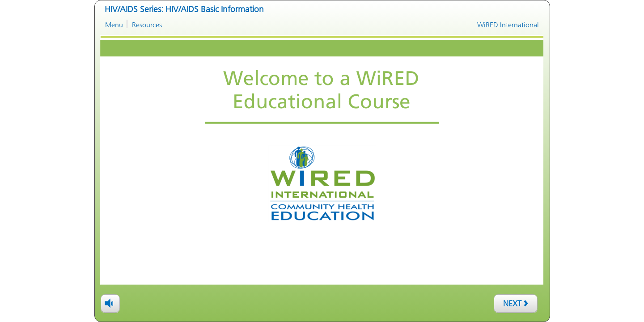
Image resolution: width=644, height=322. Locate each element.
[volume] (110, 303)
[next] (516, 303)
